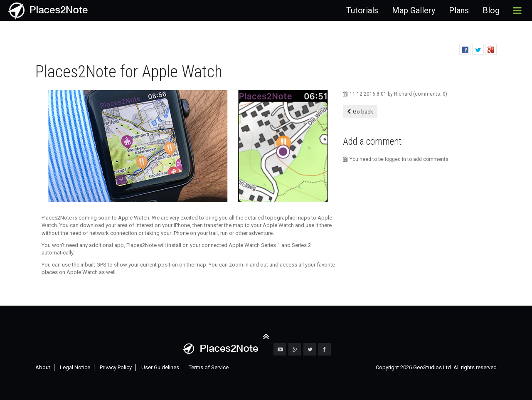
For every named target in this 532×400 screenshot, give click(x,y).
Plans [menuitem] (459, 10)
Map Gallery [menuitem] (414, 10)
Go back (363, 112)
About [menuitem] (43, 367)
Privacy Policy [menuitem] (116, 367)
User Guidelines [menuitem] (160, 367)
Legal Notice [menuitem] (75, 367)
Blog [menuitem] (491, 10)
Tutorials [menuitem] (362, 10)
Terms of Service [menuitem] (209, 367)
